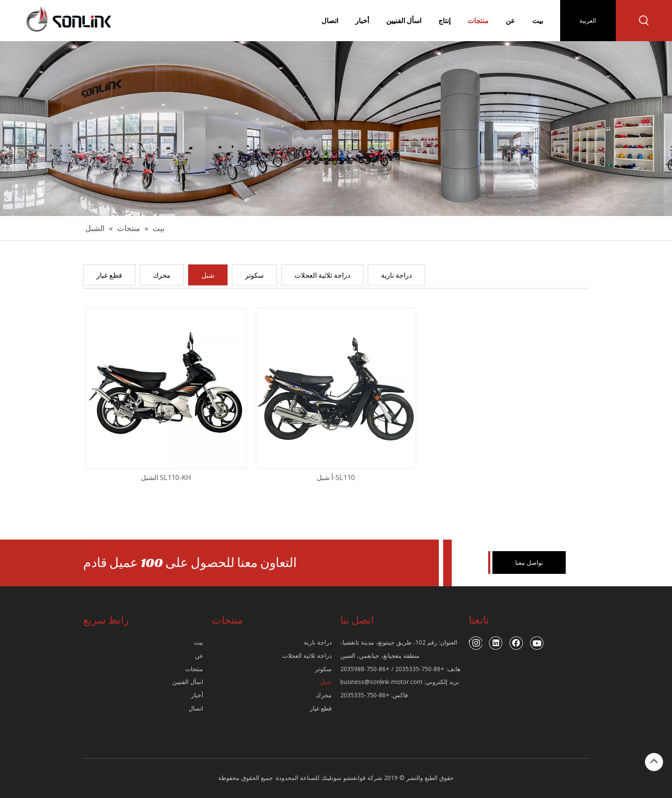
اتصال (196, 708)
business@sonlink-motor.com (381, 682)
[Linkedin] (496, 643)
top (654, 761)
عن (199, 655)
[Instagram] (475, 643)
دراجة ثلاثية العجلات (322, 275)
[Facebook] (516, 643)
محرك (162, 275)
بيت (198, 642)
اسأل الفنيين (188, 682)
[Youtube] (537, 643)
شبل (208, 275)
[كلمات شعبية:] (644, 21)
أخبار (197, 695)
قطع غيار (109, 275)
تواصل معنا (529, 562)
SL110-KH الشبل (166, 477)
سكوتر (254, 275)
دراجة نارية (396, 275)
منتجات (194, 669)
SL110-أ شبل (336, 477)
